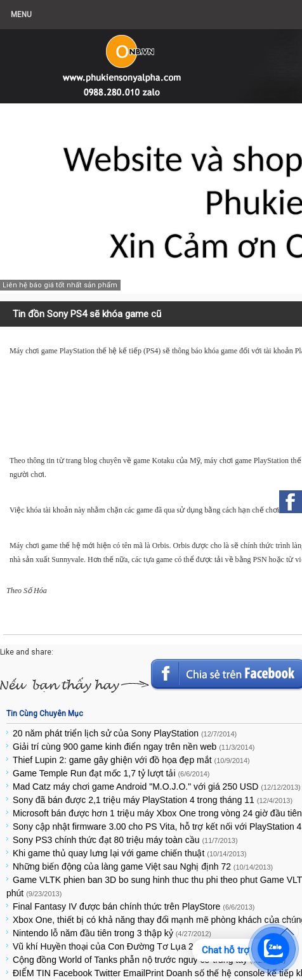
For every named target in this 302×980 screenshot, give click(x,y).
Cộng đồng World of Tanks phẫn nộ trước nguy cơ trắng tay (149, 960)
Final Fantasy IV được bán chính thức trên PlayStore (134, 906)
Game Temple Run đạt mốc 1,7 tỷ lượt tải (111, 773)
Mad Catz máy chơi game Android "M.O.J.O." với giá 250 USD (157, 787)
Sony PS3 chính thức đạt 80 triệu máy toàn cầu (125, 840)
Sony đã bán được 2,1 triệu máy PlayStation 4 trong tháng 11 (153, 800)
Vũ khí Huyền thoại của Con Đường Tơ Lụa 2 (122, 946)
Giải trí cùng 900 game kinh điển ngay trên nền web (134, 747)
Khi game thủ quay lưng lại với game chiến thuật (130, 853)
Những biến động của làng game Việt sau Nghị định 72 (143, 866)
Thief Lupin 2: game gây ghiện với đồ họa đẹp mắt (131, 760)
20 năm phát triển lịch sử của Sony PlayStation (125, 733)
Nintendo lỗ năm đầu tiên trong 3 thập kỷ (112, 933)
